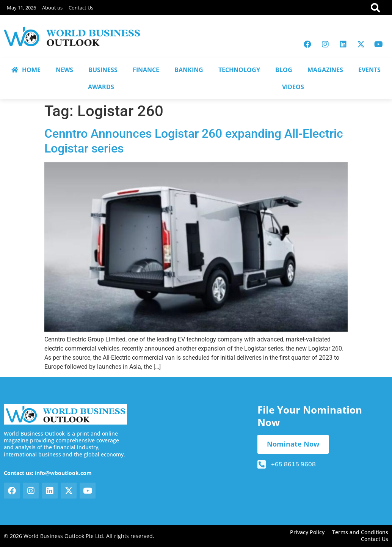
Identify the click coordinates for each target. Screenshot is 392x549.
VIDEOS (293, 87)
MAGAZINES (325, 70)
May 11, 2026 (21, 8)
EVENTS (369, 70)
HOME (26, 70)
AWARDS (101, 87)
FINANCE (146, 70)
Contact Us (81, 8)
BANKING (189, 70)
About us (52, 8)
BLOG (284, 70)
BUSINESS (103, 70)
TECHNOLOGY (239, 70)
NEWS (64, 70)
